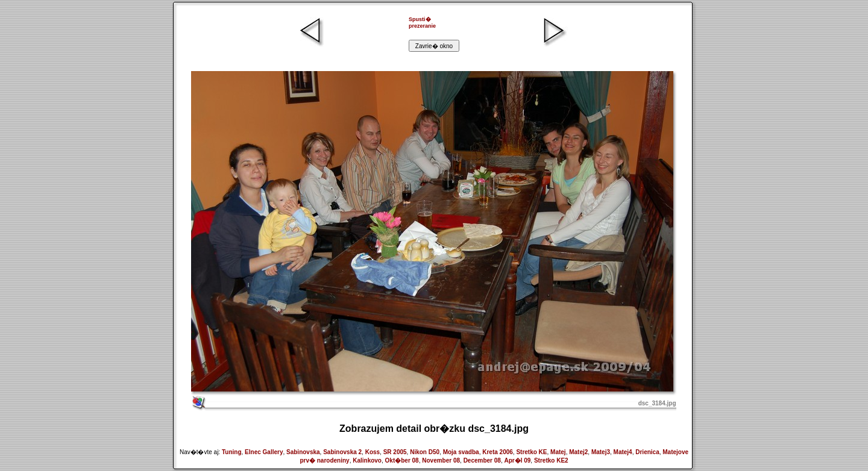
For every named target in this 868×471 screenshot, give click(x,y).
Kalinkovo (367, 460)
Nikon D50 (425, 452)
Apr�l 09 (517, 460)
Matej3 (601, 452)
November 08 (441, 460)
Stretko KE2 (551, 460)
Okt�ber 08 (402, 460)
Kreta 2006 (498, 452)
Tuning (232, 452)
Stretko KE (531, 452)
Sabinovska (303, 452)
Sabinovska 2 (342, 452)
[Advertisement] (373, 33)
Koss (373, 452)
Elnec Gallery (264, 452)
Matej (558, 452)
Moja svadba (461, 452)
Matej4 (623, 452)
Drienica (647, 452)
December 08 (482, 460)
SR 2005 (395, 452)
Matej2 (578, 452)
